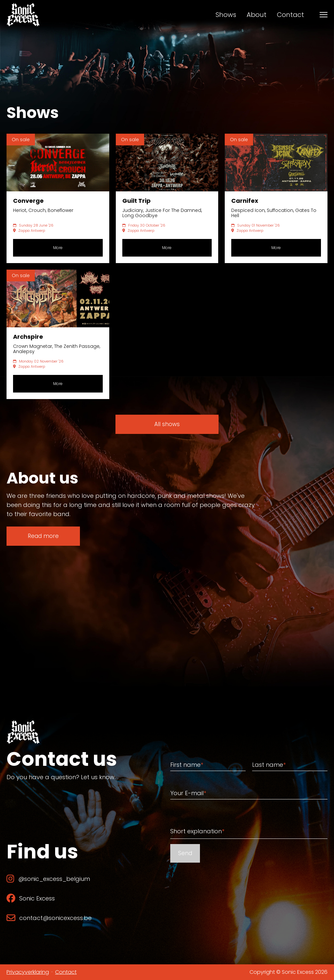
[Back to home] (23, 15)
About (257, 15)
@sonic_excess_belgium (48, 879)
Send (185, 853)
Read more (43, 536)
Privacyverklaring (28, 972)
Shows (226, 15)
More (58, 248)
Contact (290, 15)
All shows (167, 424)
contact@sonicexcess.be (49, 918)
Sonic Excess (31, 898)
